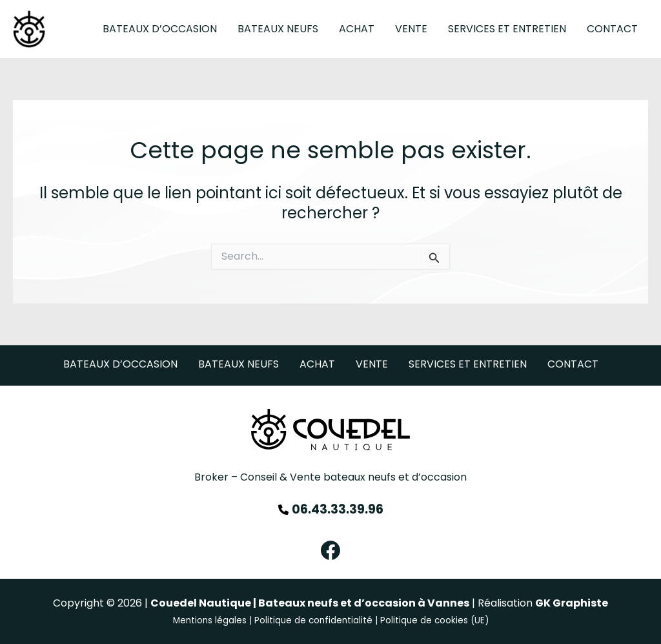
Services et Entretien (468, 364)
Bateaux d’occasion (120, 364)
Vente (372, 364)
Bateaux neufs (239, 364)
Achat (317, 364)
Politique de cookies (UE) (434, 620)
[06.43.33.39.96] (331, 510)
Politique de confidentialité (313, 620)
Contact (573, 364)
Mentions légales (210, 620)
